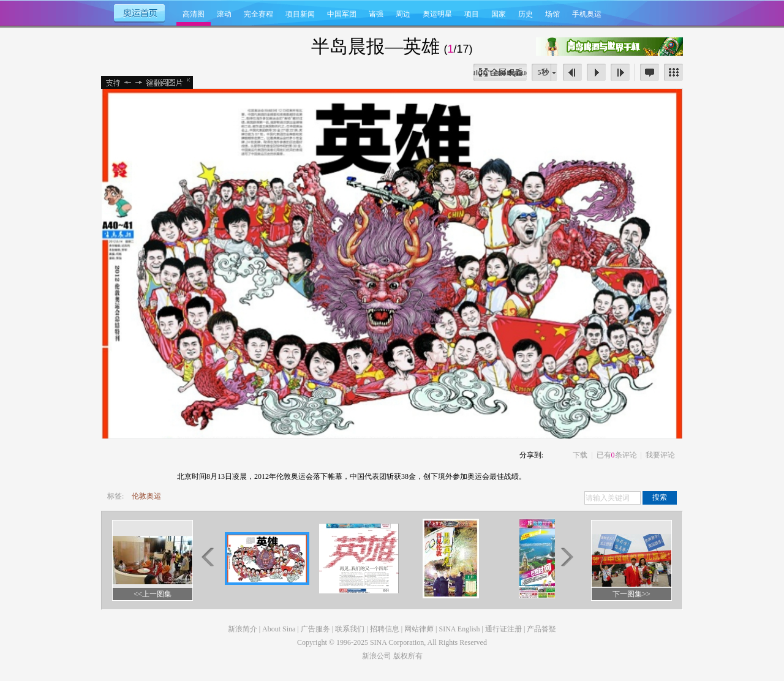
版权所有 (408, 656)
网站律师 (419, 629)
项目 (472, 14)
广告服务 (315, 629)
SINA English (459, 629)
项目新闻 (300, 14)
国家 (499, 14)
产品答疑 (541, 629)
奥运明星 (437, 14)
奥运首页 (139, 12)
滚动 (224, 14)
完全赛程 (258, 14)
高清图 (194, 14)
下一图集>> (631, 594)
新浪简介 (243, 629)
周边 (403, 14)
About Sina (279, 629)
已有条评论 (617, 455)
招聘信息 (385, 629)
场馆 (552, 14)
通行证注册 (503, 629)
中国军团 (342, 14)
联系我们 (350, 629)
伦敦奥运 (146, 496)
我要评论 (660, 455)
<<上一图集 (153, 594)
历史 (526, 14)
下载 (580, 455)
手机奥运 (587, 14)
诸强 (376, 14)
